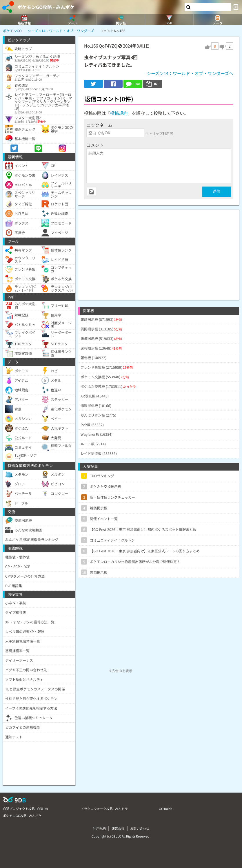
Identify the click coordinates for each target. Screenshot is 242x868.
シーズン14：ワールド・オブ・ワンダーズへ (190, 73)
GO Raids (165, 809)
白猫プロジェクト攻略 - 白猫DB (25, 809)
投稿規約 (119, 113)
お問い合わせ (140, 828)
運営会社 (118, 828)
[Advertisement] (159, 250)
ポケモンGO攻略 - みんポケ (46, 7)
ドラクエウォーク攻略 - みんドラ (104, 809)
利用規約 (99, 828)
